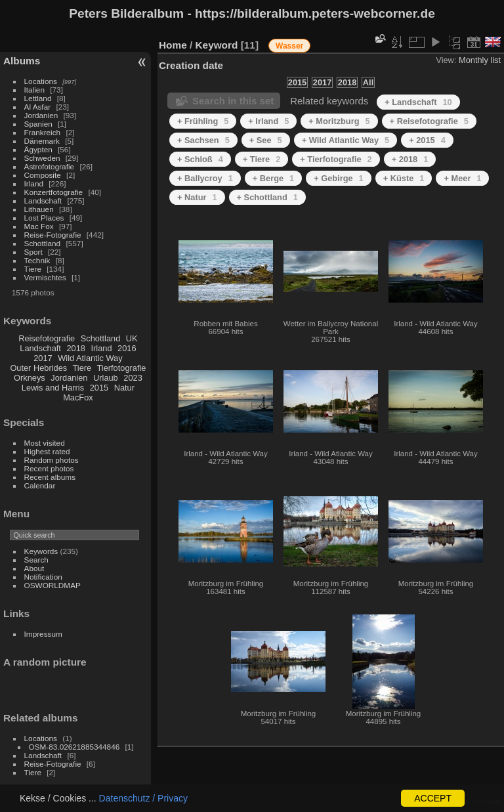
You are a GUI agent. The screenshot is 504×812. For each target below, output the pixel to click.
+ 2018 (410, 159)
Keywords (41, 551)
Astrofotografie (50, 166)
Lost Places (44, 218)
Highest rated (47, 451)
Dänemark (42, 141)
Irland (34, 183)
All (368, 82)
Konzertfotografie (54, 192)
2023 (133, 378)
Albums (22, 61)
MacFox (78, 397)
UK (132, 338)
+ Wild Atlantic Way (346, 140)
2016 (127, 348)
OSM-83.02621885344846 (74, 747)
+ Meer (462, 178)
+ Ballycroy (205, 178)
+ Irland (268, 121)
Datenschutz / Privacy (143, 798)
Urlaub (106, 378)
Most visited (45, 443)
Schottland (43, 243)
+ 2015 (427, 140)
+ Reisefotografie (429, 121)
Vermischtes (45, 277)
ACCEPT (433, 798)
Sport (33, 252)
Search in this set (233, 101)
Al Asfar (38, 107)
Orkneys (30, 378)
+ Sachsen (203, 140)
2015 (99, 388)
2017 (43, 358)
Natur (124, 388)
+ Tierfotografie (336, 159)
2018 (75, 348)
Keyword (217, 45)
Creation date (191, 65)
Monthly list (480, 60)
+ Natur (197, 197)
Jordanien (41, 115)
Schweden (42, 158)
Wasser (289, 46)
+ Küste (404, 178)
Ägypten (38, 149)
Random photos (52, 460)
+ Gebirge (339, 178)
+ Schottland (267, 197)
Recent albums (50, 477)
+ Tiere (262, 159)
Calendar (40, 485)
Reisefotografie (47, 338)
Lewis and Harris (53, 388)
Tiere (33, 269)
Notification (43, 577)
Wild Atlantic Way (90, 358)
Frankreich (43, 132)
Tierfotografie (122, 368)
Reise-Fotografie (53, 235)
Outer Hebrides (38, 368)
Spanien (38, 124)
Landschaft (43, 201)
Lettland (38, 98)
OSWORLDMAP (52, 585)
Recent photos (49, 468)
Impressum (43, 634)
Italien (34, 90)
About (34, 568)
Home (173, 45)
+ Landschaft (418, 102)
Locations (41, 81)
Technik (37, 260)
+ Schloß (200, 159)
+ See (266, 140)
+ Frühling (203, 121)
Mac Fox (39, 226)
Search (36, 560)
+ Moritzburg (339, 121)
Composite (43, 175)
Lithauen (39, 209)
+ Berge (273, 178)
